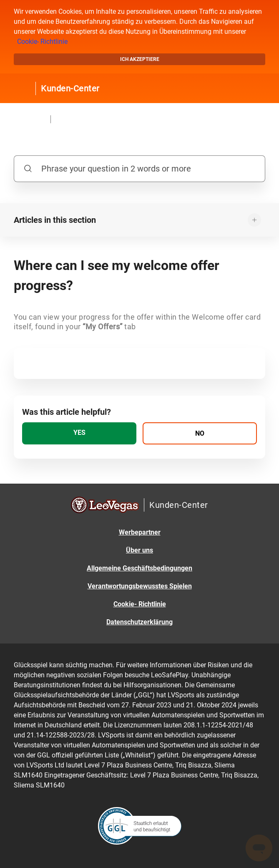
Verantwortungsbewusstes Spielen (140, 586)
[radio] (79, 433)
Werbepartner (140, 532)
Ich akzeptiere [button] (140, 59)
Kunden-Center (70, 88)
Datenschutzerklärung (139, 622)
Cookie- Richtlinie (42, 42)
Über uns (139, 550)
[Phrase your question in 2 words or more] (139, 169)
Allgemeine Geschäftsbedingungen (139, 568)
